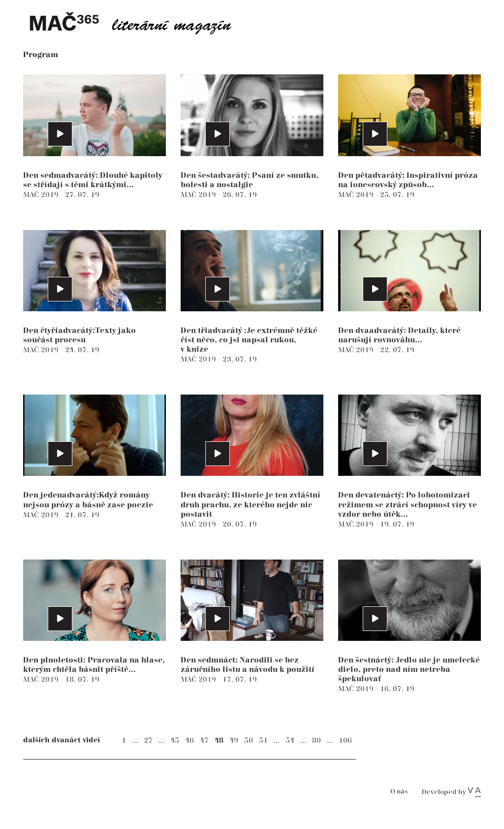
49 (234, 741)
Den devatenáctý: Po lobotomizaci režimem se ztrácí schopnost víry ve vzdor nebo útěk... (408, 505)
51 (263, 741)
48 (219, 741)
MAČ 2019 (42, 195)
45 (175, 741)
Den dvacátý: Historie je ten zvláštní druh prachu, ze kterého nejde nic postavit (251, 505)
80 (316, 741)
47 (204, 741)
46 (189, 741)
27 (148, 741)
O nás (399, 792)
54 (290, 741)
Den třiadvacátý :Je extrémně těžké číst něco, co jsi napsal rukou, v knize (249, 340)
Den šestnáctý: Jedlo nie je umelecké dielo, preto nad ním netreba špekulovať (409, 670)
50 (249, 741)
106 (345, 741)
